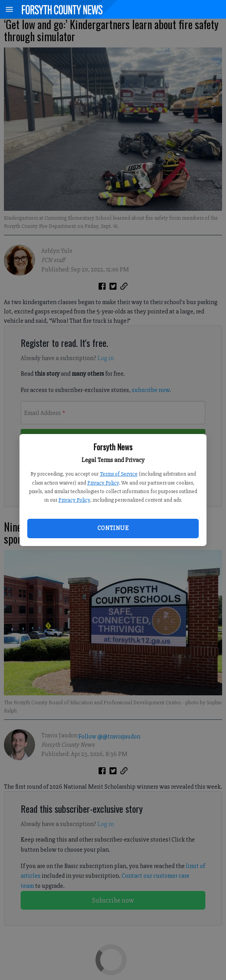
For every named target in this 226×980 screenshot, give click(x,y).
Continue (113, 528)
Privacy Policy (103, 483)
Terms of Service (119, 474)
